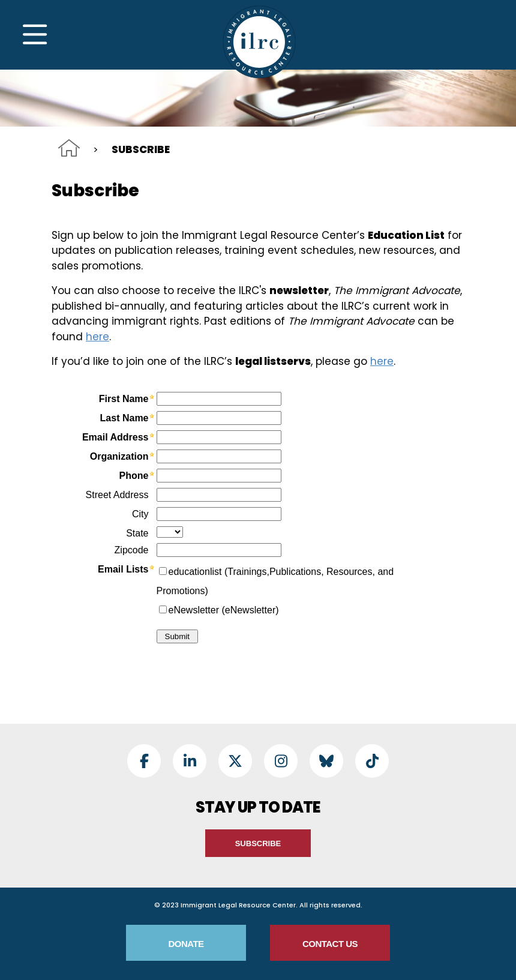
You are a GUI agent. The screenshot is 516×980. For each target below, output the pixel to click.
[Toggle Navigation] (35, 35)
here (97, 337)
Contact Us (330, 944)
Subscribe (258, 843)
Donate (186, 944)
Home (69, 148)
